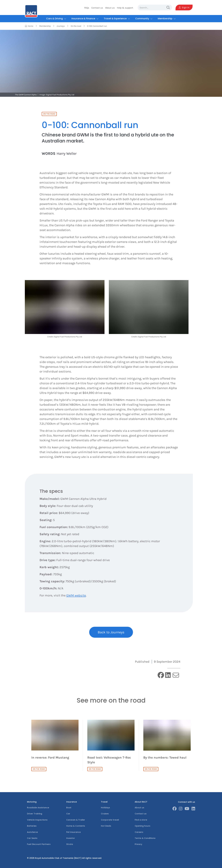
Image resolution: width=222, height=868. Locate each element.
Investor (71, 838)
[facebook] (161, 675)
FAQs (87, 8)
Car (68, 814)
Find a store (141, 820)
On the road (76, 26)
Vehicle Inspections (37, 820)
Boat (69, 808)
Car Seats (32, 838)
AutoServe (32, 832)
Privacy (138, 844)
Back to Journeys (111, 632)
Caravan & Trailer (76, 820)
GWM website (76, 595)
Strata (70, 844)
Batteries (32, 826)
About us (110, 8)
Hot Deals (106, 826)
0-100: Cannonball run (97, 26)
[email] (176, 675)
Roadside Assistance (38, 808)
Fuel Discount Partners (39, 844)
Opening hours (142, 826)
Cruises (105, 814)
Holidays (105, 808)
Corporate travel (110, 820)
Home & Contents (76, 826)
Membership (45, 26)
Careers (139, 832)
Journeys (61, 26)
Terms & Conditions (145, 838)
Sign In (184, 7)
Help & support (125, 8)
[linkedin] (168, 675)
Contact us (97, 8)
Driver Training (35, 814)
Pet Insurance (73, 832)
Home (29, 26)
